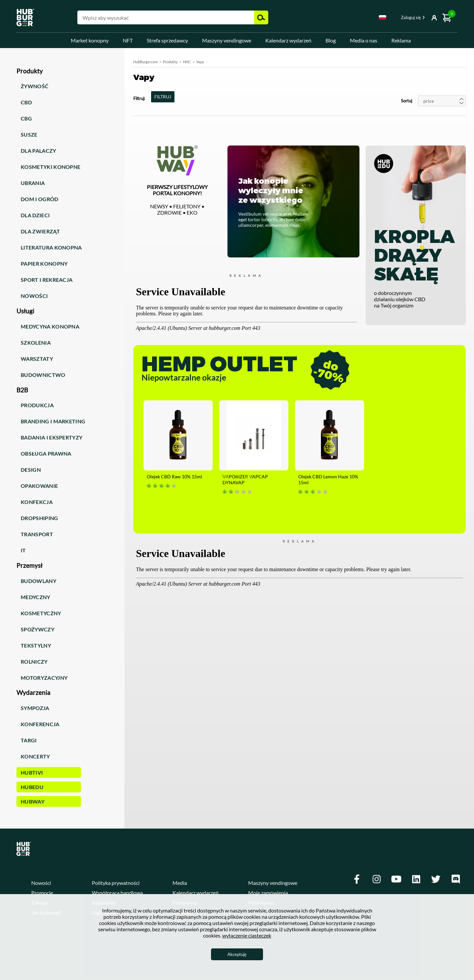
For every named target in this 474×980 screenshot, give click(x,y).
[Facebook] (357, 879)
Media (180, 883)
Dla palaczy (39, 151)
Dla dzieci (35, 215)
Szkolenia (36, 343)
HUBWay (33, 801)
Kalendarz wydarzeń (288, 40)
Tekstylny (36, 645)
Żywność (35, 86)
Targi (29, 740)
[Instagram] (377, 879)
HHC (187, 62)
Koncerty (35, 756)
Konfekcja (37, 502)
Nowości (34, 296)
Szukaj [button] (261, 17)
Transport (37, 534)
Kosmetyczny (41, 613)
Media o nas (364, 40)
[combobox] (382, 18)
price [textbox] (429, 101)
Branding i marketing (53, 421)
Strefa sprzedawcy (167, 40)
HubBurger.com (145, 62)
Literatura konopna (51, 247)
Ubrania (33, 183)
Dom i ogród (40, 199)
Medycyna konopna (50, 326)
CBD (26, 102)
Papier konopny (44, 264)
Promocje (42, 893)
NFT (128, 40)
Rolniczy (34, 662)
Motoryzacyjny (44, 678)
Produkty (170, 62)
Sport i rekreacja (47, 280)
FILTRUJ (163, 97)
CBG (26, 118)
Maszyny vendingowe (227, 40)
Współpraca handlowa (117, 893)
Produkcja (37, 405)
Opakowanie (39, 486)
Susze (29, 134)
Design (31, 470)
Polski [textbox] (382, 17)
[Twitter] (436, 879)
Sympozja (35, 708)
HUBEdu (32, 787)
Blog (331, 40)
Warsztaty (37, 359)
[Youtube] (396, 879)
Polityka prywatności (116, 883)
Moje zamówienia (268, 893)
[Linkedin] (416, 879)
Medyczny (36, 597)
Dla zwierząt (40, 231)
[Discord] (456, 879)
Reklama (401, 40)
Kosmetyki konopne (51, 167)
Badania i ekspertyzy (52, 437)
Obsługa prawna (46, 453)
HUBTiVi (32, 772)
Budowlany (39, 581)
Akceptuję (237, 954)
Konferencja (40, 724)
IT (23, 550)
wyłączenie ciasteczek (247, 935)
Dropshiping (39, 518)
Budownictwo (43, 375)
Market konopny (90, 40)
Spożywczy (38, 629)
